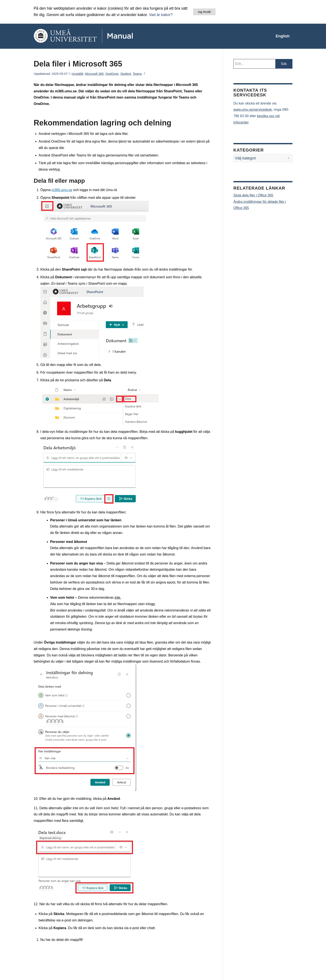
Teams (137, 74)
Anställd (78, 74)
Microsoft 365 (94, 74)
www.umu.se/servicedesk (253, 110)
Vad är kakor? (161, 15)
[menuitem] (282, 36)
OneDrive (112, 74)
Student (126, 74)
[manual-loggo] (96, 36)
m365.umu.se (62, 190)
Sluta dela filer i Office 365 (253, 195)
